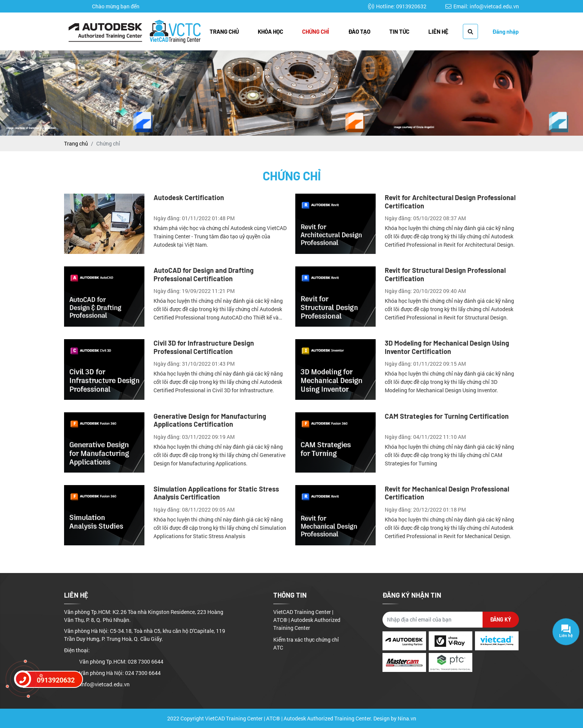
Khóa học (270, 31)
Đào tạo (359, 31)
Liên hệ (438, 31)
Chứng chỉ (316, 31)
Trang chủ (224, 31)
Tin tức (399, 31)
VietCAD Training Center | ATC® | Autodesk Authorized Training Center (307, 620)
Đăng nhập (506, 31)
